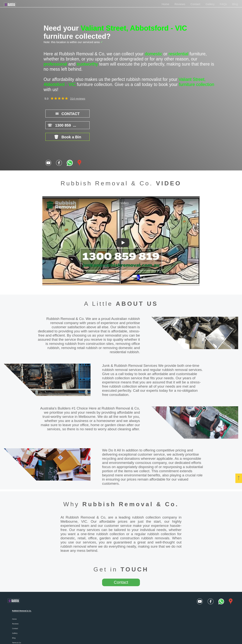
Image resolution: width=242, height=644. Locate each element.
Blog (235, 4)
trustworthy (87, 64)
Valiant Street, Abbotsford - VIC (134, 28)
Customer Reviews (19, 629)
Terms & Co (17, 619)
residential (178, 54)
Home (165, 4)
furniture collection (197, 84)
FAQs (223, 4)
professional (55, 64)
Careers (15, 633)
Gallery (210, 4)
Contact (195, 4)
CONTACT (62, 114)
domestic (154, 54)
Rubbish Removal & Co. (131, 481)
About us (16, 624)
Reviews (180, 4)
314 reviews (78, 99)
